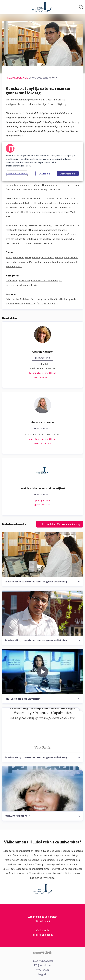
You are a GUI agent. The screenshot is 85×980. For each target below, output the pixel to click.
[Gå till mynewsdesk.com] (42, 952)
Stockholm (61, 299)
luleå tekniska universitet (45, 280)
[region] (42, 161)
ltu (60, 280)
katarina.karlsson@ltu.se (43, 373)
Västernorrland (28, 304)
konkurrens (25, 280)
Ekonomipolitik (14, 266)
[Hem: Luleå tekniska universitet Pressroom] (42, 7)
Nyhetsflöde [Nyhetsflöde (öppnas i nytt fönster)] (42, 970)
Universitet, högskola (17, 262)
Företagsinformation (43, 257)
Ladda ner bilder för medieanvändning (60, 524)
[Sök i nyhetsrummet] (81, 7)
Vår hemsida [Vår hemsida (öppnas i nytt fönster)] (42, 930)
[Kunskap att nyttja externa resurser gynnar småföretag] (42, 555)
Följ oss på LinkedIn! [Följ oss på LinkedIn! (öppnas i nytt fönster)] (43, 935)
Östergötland (44, 304)
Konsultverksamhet (67, 262)
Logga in (43, 974)
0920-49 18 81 (43, 505)
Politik (9, 257)
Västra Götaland (21, 299)
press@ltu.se (43, 500)
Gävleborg (36, 299)
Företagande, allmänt (67, 257)
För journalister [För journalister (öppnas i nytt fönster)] (43, 965)
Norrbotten (49, 299)
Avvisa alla (45, 174)
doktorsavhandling (16, 285)
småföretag (12, 280)
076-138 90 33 (43, 443)
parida (30, 285)
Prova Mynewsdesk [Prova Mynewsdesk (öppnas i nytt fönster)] (43, 961)
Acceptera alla (68, 174)
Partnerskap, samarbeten (42, 262)
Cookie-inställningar (17, 173)
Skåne (9, 299)
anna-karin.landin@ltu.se (43, 439)
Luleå (55, 304)
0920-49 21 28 (43, 377)
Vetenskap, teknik (22, 257)
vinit (36, 285)
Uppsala (72, 299)
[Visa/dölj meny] (5, 7)
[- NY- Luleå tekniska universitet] (42, 672)
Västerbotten (13, 304)
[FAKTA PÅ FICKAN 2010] (42, 789)
